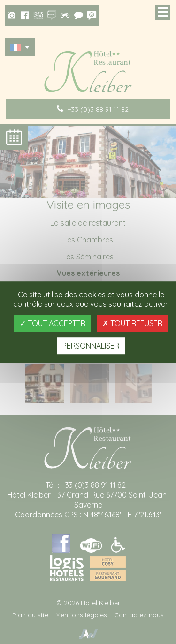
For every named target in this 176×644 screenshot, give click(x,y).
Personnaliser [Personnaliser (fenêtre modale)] (91, 346)
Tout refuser (132, 323)
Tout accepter (53, 323)
